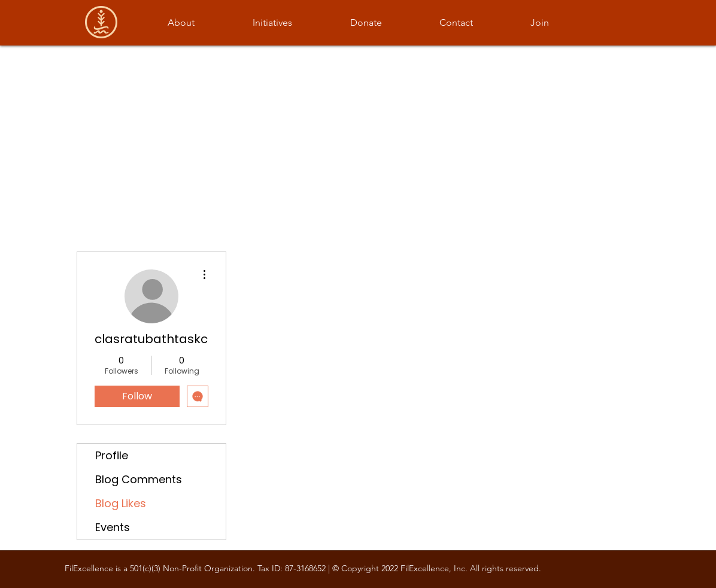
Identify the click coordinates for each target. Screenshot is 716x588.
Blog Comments (139, 479)
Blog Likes (121, 503)
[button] (181, 22)
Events (113, 527)
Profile (112, 455)
